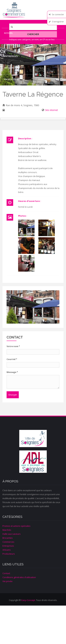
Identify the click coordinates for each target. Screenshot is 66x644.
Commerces (11, 45)
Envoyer (13, 395)
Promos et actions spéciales (16, 526)
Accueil (8, 33)
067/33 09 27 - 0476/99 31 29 (21, 110)
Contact (9, 91)
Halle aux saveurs (12, 534)
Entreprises (11, 56)
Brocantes (8, 538)
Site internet (52, 110)
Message (12, 372)
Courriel (12, 359)
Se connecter (58, 14)
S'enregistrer (58, 22)
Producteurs (12, 79)
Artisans (9, 68)
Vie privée (7, 581)
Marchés (7, 530)
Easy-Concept (28, 600)
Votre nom (13, 346)
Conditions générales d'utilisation (19, 577)
